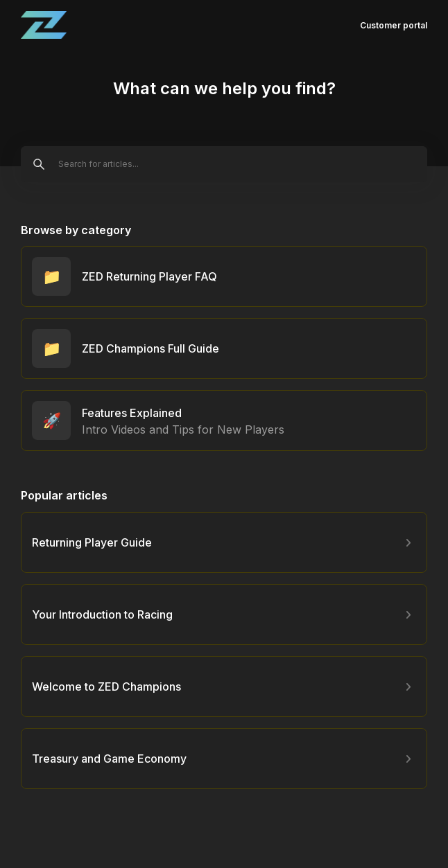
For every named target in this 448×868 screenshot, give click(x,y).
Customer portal (394, 25)
